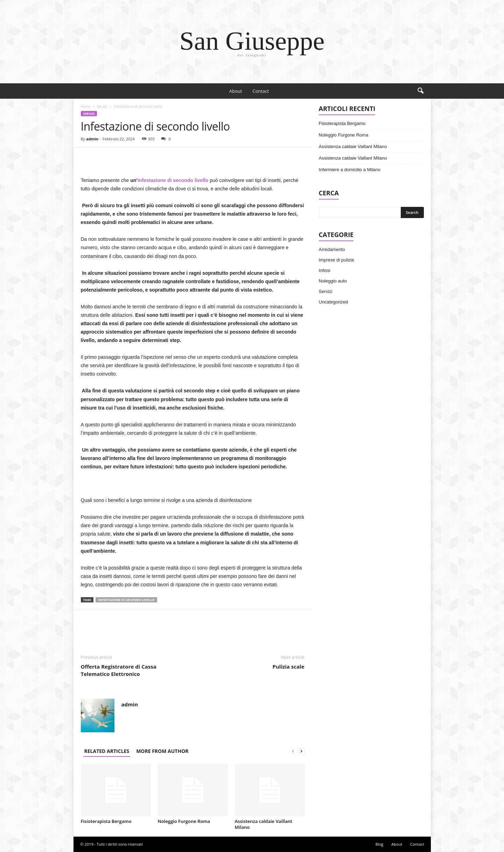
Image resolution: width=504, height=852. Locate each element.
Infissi (325, 270)
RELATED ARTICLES (107, 751)
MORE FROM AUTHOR (162, 751)
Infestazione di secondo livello (126, 600)
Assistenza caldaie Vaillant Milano (264, 824)
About (236, 91)
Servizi (102, 106)
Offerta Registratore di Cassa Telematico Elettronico (119, 670)
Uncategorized (334, 302)
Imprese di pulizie (337, 260)
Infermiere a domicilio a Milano (350, 170)
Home (86, 106)
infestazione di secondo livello (173, 180)
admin (92, 139)
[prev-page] (293, 751)
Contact (261, 91)
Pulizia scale (289, 666)
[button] (420, 91)
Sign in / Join (155, 5)
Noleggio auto (333, 281)
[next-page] (301, 751)
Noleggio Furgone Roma (184, 821)
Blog (379, 844)
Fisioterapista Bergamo (106, 821)
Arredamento (332, 249)
